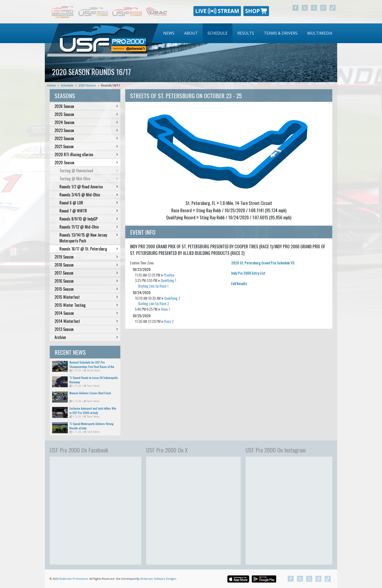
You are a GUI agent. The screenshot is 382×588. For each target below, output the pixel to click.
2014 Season (86, 313)
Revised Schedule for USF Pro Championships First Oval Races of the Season (92, 367)
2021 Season (86, 146)
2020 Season (87, 85)
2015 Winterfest (86, 297)
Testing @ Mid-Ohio (89, 179)
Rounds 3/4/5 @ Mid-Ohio (89, 195)
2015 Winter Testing (86, 305)
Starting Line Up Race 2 (153, 303)
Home (52, 85)
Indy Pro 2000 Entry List (248, 273)
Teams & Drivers (281, 33)
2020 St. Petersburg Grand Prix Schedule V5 (263, 263)
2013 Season (86, 329)
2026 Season (86, 106)
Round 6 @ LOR (89, 203)
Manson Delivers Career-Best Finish (90, 393)
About (191, 33)
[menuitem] (169, 33)
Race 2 (169, 321)
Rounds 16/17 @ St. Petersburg (89, 249)
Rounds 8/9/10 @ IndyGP (89, 219)
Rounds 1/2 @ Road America (89, 187)
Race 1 (166, 309)
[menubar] (248, 33)
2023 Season (86, 130)
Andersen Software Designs (158, 579)
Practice (169, 275)
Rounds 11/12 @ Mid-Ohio (89, 227)
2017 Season (86, 273)
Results (246, 33)
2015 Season (86, 289)
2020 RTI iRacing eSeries (86, 154)
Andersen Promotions (74, 579)
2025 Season (86, 114)
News (169, 33)
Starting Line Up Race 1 (153, 286)
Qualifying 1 (169, 280)
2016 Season (86, 281)
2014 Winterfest (86, 321)
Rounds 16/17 (111, 85)
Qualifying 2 (172, 298)
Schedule (218, 33)
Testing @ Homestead (89, 171)
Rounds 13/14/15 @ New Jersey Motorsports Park (89, 238)
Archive (86, 337)
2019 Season (86, 257)
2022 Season (86, 138)
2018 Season (86, 265)
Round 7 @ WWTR (89, 211)
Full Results (239, 283)
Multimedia (320, 33)
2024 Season (86, 122)
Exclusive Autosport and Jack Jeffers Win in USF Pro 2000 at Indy (93, 410)
